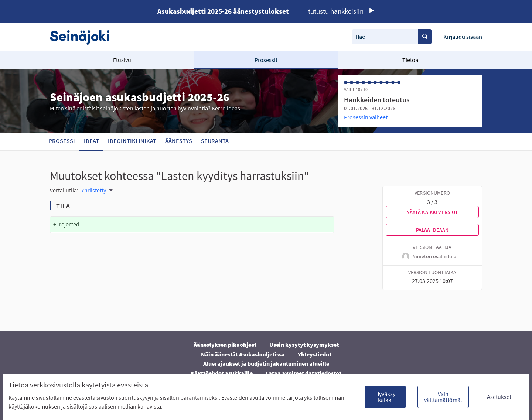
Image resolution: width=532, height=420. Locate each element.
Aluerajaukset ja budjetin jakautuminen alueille (266, 363)
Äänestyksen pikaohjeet (225, 345)
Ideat (91, 141)
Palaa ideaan (432, 230)
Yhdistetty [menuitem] (94, 190)
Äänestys (179, 141)
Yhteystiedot (315, 354)
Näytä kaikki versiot (432, 212)
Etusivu (122, 60)
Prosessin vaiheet (366, 117)
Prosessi (62, 141)
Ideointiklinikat (132, 141)
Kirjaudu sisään (463, 37)
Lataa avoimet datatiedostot (303, 373)
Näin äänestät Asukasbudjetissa (243, 354)
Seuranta (215, 141)
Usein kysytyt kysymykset (304, 345)
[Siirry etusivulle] (83, 37)
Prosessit (266, 60)
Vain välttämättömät (443, 397)
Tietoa (410, 60)
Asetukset (499, 397)
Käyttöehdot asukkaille (222, 373)
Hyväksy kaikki (385, 397)
